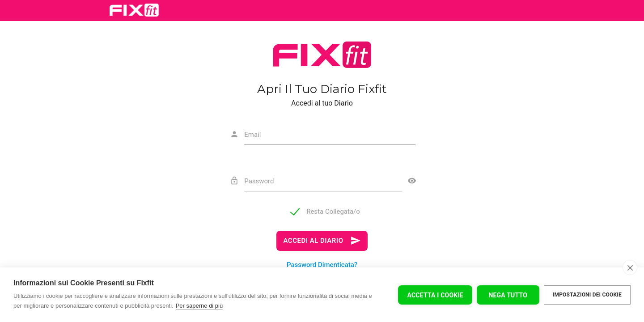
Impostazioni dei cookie (587, 295)
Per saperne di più (199, 306)
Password (259, 181)
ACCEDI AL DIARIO (322, 241)
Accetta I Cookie (435, 295)
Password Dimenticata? (322, 265)
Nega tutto (508, 295)
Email (252, 135)
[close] (630, 267)
